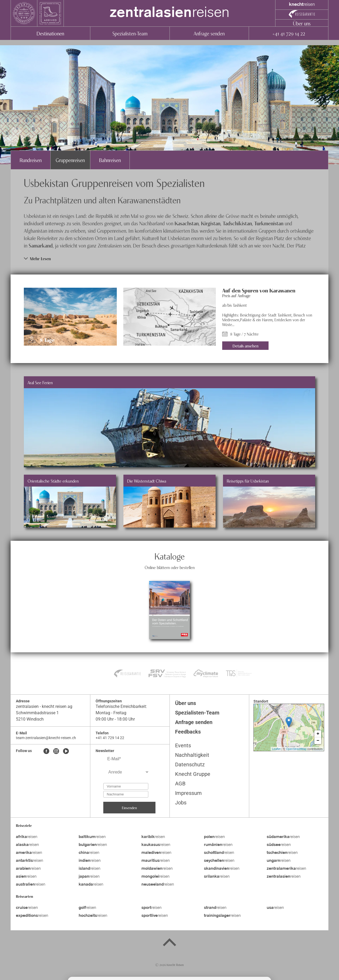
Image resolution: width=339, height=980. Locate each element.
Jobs (181, 803)
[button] (169, 258)
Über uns (302, 23)
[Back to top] (169, 943)
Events (183, 745)
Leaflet (276, 749)
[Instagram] (56, 752)
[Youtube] (66, 752)
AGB (180, 784)
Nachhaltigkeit (192, 755)
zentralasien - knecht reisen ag (44, 706)
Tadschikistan (237, 223)
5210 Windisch (30, 719)
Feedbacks (188, 732)
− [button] (318, 741)
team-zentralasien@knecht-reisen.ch (46, 738)
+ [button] (318, 734)
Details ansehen (246, 346)
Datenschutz (190, 764)
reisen (169, 13)
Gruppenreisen (70, 160)
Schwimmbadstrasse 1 (37, 713)
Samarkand (41, 245)
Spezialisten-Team (130, 33)
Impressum (188, 793)
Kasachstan (187, 223)
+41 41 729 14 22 (289, 33)
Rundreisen (31, 160)
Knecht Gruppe (193, 774)
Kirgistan (211, 223)
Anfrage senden (209, 33)
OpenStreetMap (296, 749)
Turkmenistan (269, 223)
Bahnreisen (110, 160)
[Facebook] (46, 752)
